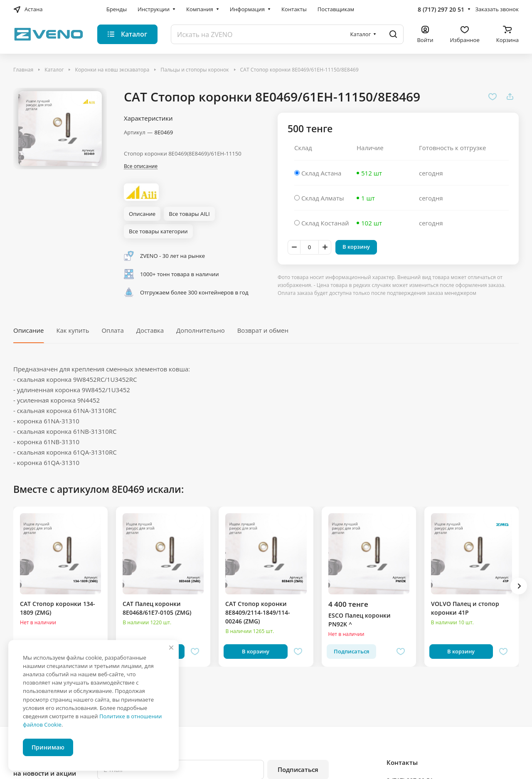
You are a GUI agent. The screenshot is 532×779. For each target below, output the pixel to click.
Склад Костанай (325, 223)
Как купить (73, 330)
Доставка (150, 330)
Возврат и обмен (263, 330)
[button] (519, 586)
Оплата (112, 330)
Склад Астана (321, 173)
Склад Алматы (323, 198)
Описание (28, 330)
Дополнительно (201, 330)
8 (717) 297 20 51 (441, 9)
